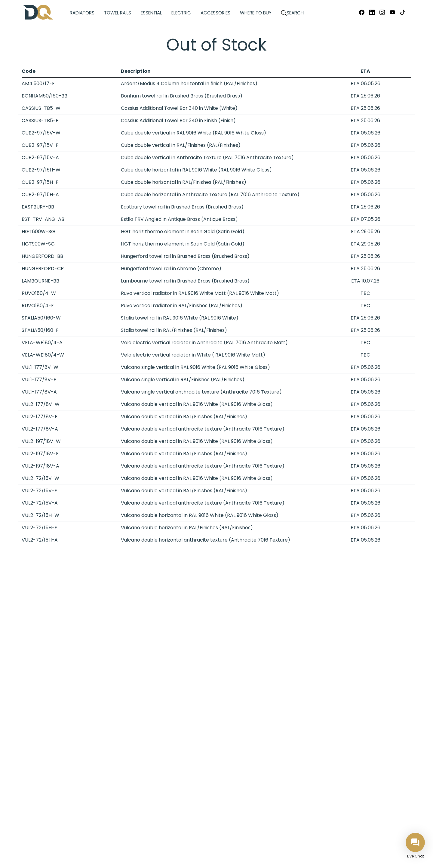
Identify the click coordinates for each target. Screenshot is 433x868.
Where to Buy (256, 13)
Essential (151, 13)
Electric (181, 13)
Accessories (215, 13)
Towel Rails (118, 13)
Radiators (82, 13)
